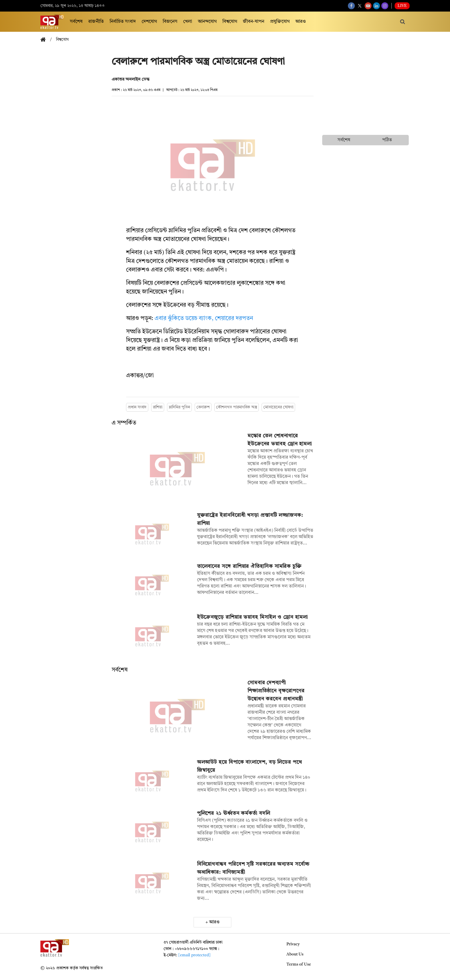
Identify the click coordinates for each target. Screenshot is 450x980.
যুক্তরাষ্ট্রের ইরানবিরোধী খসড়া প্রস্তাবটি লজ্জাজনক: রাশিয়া (250, 519)
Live (402, 6)
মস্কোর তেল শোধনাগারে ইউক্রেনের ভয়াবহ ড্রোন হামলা (280, 440)
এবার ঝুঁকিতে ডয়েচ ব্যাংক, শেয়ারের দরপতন (204, 319)
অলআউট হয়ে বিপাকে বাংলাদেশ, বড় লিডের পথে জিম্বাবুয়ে (250, 766)
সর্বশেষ (76, 22)
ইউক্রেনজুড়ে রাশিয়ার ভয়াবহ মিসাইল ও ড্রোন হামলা (252, 617)
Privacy (293, 944)
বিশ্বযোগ (230, 22)
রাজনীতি (96, 22)
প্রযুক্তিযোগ (280, 22)
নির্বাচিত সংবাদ (123, 22)
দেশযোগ (149, 22)
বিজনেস (170, 22)
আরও (301, 22)
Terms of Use (299, 964)
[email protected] (194, 955)
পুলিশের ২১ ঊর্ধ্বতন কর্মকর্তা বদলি (234, 813)
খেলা (188, 22)
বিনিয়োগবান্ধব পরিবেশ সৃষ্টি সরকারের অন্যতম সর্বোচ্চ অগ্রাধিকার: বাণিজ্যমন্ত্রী (253, 868)
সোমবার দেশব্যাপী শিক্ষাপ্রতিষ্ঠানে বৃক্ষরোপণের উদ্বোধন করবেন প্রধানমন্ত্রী (276, 691)
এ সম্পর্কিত (124, 423)
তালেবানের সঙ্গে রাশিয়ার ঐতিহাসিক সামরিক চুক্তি (249, 566)
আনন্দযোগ (207, 22)
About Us (295, 954)
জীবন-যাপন (254, 22)
